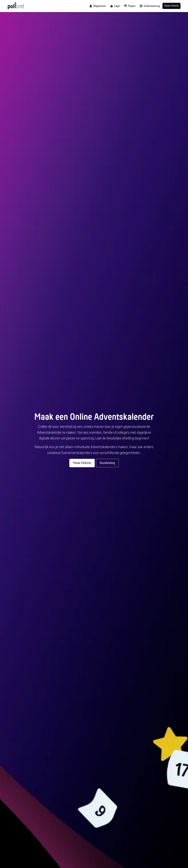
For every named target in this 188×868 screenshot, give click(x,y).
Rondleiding (107, 463)
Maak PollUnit (82, 463)
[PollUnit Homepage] (21, 7)
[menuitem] (97, 6)
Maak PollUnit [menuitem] (171, 6)
